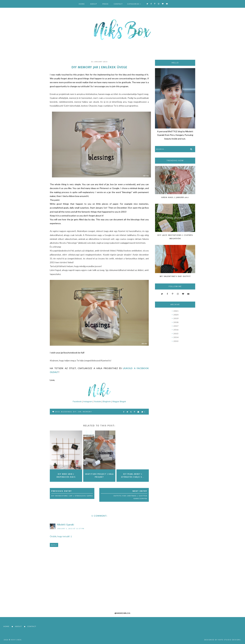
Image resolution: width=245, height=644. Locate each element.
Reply (54, 545)
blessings (66, 412)
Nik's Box (16, 640)
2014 (176, 337)
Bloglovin (107, 401)
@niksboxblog (123, 613)
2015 (57, 412)
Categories (133, 4)
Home (82, 4)
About (94, 4)
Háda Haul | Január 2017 (175, 197)
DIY (75, 412)
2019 (176, 318)
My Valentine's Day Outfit (175, 276)
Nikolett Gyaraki (65, 525)
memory (87, 412)
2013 (176, 341)
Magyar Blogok (119, 401)
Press (105, 4)
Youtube (97, 401)
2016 (176, 330)
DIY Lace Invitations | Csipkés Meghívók (175, 237)
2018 (176, 322)
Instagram (88, 401)
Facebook (77, 401)
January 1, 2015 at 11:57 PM (71, 529)
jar (80, 412)
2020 (176, 315)
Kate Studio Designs (230, 640)
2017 (176, 326)
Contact (118, 4)
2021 (176, 311)
